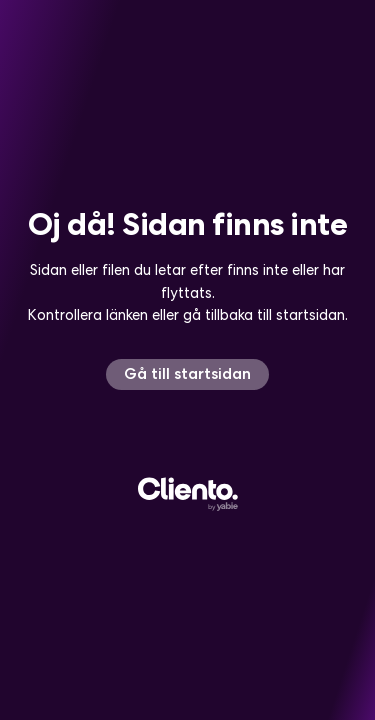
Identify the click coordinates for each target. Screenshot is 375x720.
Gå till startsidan (187, 373)
